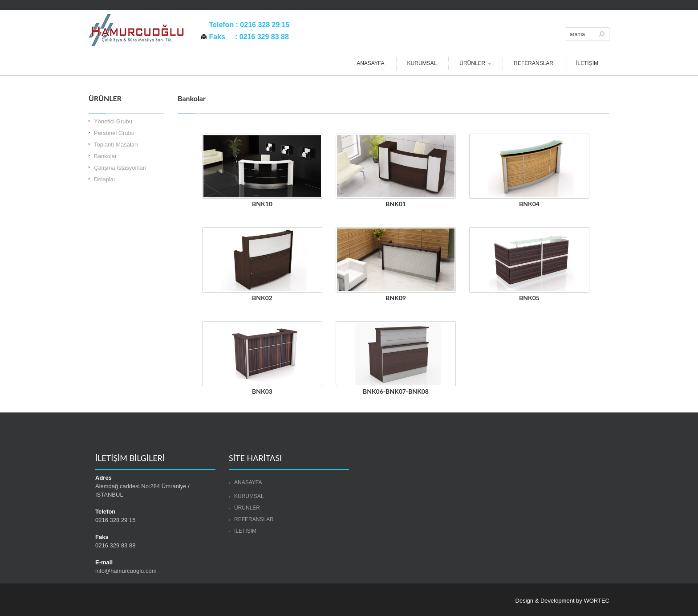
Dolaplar (105, 179)
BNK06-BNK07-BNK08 (396, 391)
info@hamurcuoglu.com (126, 571)
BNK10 (262, 204)
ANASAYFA (370, 63)
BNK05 (529, 298)
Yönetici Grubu (113, 121)
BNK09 (396, 298)
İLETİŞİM (587, 63)
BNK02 (262, 298)
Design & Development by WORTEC (562, 601)
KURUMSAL (422, 63)
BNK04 (529, 204)
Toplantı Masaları (116, 145)
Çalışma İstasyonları (120, 168)
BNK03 (262, 391)
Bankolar (105, 156)
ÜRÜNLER (475, 63)
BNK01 (396, 204)
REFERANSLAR (534, 63)
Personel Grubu (114, 133)
